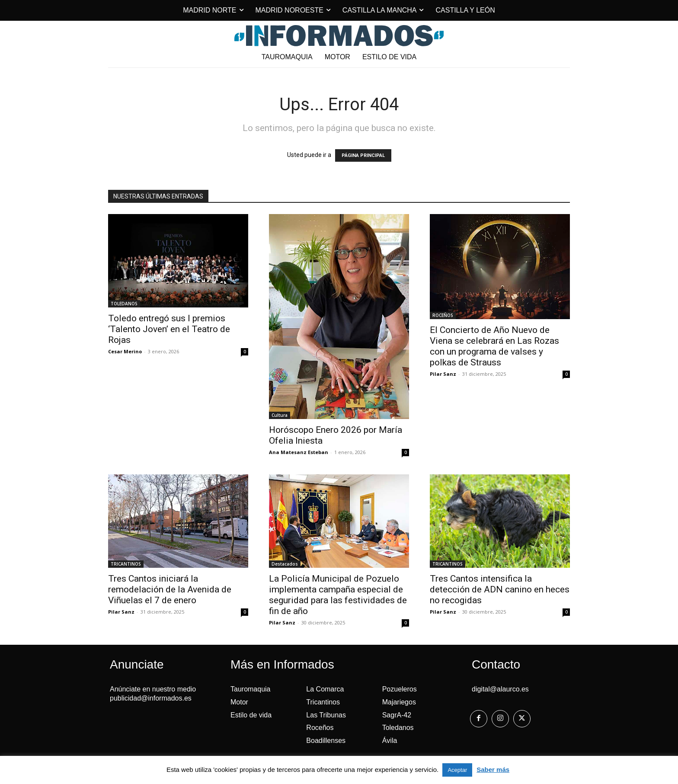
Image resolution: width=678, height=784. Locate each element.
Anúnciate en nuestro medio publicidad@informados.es (153, 694)
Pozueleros (400, 689)
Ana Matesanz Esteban (299, 452)
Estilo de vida (251, 715)
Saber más (493, 770)
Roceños (320, 728)
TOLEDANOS (124, 304)
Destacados (285, 564)
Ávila (390, 741)
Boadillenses (326, 741)
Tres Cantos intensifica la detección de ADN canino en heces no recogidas (500, 589)
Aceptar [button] (457, 770)
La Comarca (325, 689)
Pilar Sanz (443, 374)
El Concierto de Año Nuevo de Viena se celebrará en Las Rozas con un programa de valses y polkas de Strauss (494, 346)
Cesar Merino (125, 351)
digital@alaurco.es (500, 689)
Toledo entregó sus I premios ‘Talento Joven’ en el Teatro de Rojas (169, 329)
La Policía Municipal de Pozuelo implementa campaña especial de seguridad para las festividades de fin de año (338, 595)
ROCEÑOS (443, 315)
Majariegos (399, 702)
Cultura (280, 415)
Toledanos (398, 728)
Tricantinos (323, 702)
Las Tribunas (326, 715)
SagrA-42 (397, 715)
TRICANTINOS (126, 564)
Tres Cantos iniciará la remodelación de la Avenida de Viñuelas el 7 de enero (170, 589)
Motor (239, 702)
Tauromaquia (251, 689)
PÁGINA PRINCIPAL (363, 155)
